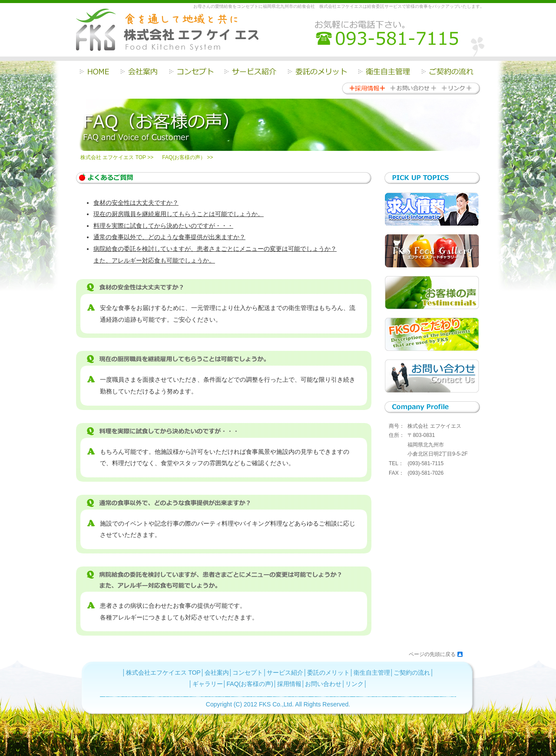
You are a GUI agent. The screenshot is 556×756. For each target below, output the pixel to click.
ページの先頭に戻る (432, 654)
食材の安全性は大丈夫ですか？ (136, 203)
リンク (354, 684)
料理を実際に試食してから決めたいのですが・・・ (163, 226)
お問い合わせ (323, 684)
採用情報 (289, 684)
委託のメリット (328, 673)
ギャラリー (208, 684)
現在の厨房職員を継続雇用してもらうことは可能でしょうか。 (179, 214)
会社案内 (217, 673)
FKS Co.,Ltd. (276, 704)
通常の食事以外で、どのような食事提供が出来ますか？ (169, 237)
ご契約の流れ (412, 673)
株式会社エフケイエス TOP (163, 673)
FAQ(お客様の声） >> (187, 157)
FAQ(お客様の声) (250, 684)
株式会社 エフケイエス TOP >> (117, 157)
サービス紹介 (285, 673)
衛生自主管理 (372, 673)
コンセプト (248, 673)
